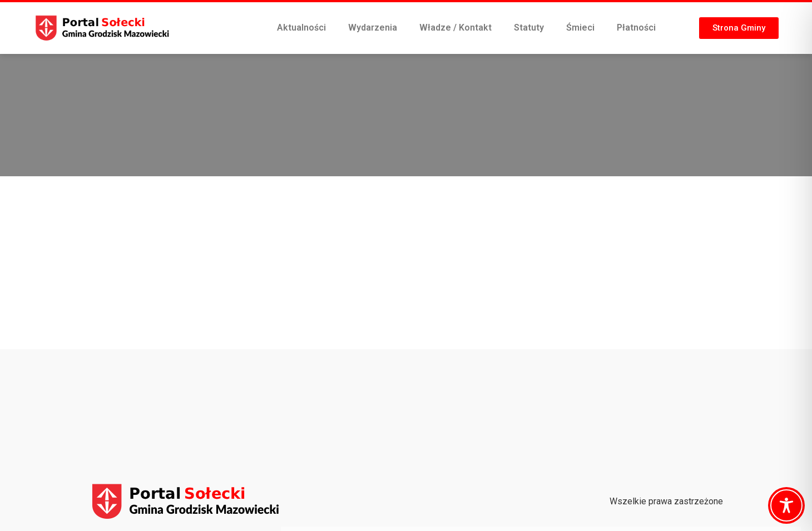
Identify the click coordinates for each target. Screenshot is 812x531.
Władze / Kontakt (455, 28)
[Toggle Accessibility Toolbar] (786, 505)
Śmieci (580, 28)
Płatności (636, 28)
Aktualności (301, 28)
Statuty (529, 28)
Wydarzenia (373, 28)
